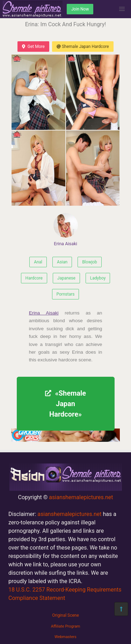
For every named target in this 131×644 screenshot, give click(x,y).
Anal (38, 262)
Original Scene (65, 615)
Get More (33, 47)
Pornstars (66, 294)
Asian (62, 262)
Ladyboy (98, 278)
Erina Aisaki (66, 230)
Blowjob (90, 262)
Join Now (80, 9)
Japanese (66, 278)
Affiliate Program (66, 626)
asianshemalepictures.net (81, 497)
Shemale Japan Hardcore (83, 47)
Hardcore (34, 278)
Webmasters (65, 637)
